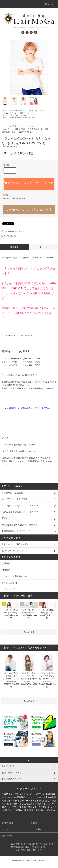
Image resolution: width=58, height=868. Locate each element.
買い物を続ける (8, 236)
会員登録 (34, 823)
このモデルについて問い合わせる (29, 210)
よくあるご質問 (9, 583)
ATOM (40, 850)
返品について (49, 844)
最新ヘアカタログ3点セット (28, 118)
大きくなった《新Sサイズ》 (20, 113)
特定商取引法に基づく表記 (14, 198)
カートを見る (36, 829)
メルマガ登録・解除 (23, 850)
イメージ (44, 247)
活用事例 (6, 563)
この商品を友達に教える (12, 231)
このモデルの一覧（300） (19, 115)
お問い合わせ (7, 836)
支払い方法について (18, 844)
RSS (35, 850)
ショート (43, 111)
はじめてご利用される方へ (15, 576)
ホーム (5, 111)
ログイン (5, 829)
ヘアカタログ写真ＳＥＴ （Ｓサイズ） (24, 111)
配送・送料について (35, 844)
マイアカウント (8, 823)
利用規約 (7, 195)
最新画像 (13, 118)
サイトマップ (8, 589)
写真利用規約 (21, 458)
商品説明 (14, 247)
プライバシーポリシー (39, 847)
